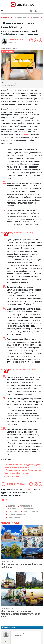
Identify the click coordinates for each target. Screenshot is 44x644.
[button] (36, 11)
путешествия (28, 509)
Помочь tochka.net (21, 17)
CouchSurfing (14, 517)
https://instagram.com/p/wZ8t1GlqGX (18, 232)
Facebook (27, 490)
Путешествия (7, 51)
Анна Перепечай (16, 40)
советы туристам (31, 512)
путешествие (26, 506)
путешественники (16, 515)
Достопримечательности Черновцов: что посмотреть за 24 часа (21, 614)
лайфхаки (13, 509)
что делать (13, 512)
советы (11, 506)
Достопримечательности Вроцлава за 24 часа (22, 565)
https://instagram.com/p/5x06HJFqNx (19, 370)
